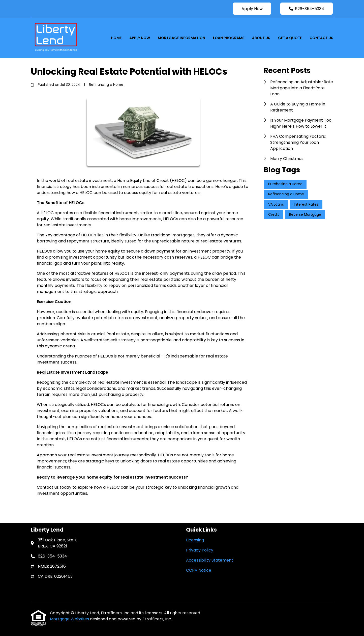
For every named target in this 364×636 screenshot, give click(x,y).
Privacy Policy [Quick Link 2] (200, 550)
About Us (261, 38)
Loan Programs (229, 38)
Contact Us (321, 38)
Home (116, 38)
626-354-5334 (307, 9)
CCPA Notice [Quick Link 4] (199, 570)
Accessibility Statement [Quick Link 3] (210, 560)
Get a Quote (290, 38)
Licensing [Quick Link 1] (195, 540)
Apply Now (252, 9)
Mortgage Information (181, 38)
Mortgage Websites (70, 619)
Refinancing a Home (106, 85)
